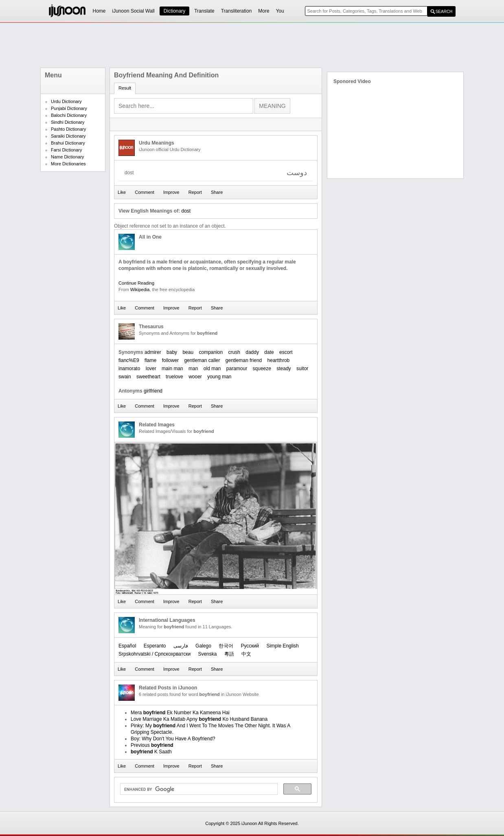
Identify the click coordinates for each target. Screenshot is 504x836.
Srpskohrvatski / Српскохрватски (154, 654)
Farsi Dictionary (66, 150)
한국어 (226, 646)
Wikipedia (140, 290)
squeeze (262, 369)
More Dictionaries (68, 164)
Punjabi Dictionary (69, 108)
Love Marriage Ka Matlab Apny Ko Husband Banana (199, 719)
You (280, 11)
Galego (203, 646)
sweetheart (148, 377)
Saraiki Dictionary (68, 136)
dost (186, 211)
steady (284, 369)
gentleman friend (244, 360)
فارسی (181, 646)
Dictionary (174, 11)
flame (150, 360)
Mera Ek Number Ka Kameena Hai (180, 713)
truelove (174, 377)
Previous (152, 745)
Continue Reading (136, 283)
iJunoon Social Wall (134, 11)
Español (127, 646)
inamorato (129, 369)
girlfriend (153, 391)
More (264, 11)
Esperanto (155, 646)
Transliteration (237, 11)
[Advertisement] (252, 45)
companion (211, 352)
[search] (198, 789)
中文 (246, 654)
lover (151, 369)
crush (234, 352)
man (193, 369)
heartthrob (279, 360)
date (269, 352)
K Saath (151, 752)
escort (286, 352)
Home (99, 11)
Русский (250, 646)
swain (125, 377)
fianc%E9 (129, 360)
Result (125, 88)
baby (172, 352)
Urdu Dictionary (66, 101)
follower (170, 360)
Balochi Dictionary (69, 115)
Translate (204, 11)
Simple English (282, 646)
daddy (252, 352)
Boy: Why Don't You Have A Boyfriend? (173, 739)
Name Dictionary (67, 157)
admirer (153, 352)
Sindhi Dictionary (68, 122)
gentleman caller (202, 360)
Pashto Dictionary (68, 129)
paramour (237, 369)
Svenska (207, 654)
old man (212, 369)
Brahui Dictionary (68, 143)
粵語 (229, 654)
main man (172, 369)
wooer (195, 377)
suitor (302, 369)
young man (219, 377)
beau (188, 352)
